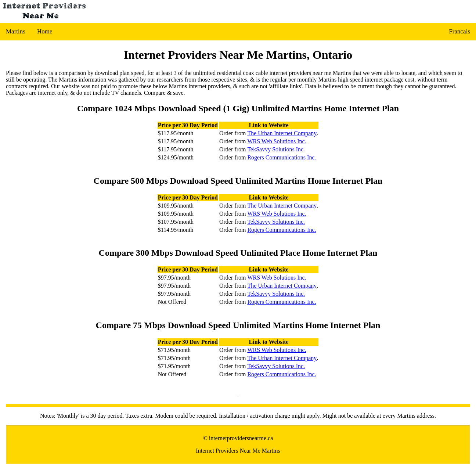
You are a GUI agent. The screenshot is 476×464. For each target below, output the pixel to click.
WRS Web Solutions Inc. (277, 141)
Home (45, 31)
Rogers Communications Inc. (282, 157)
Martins (16, 31)
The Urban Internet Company (282, 133)
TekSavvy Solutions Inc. (276, 149)
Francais (459, 31)
